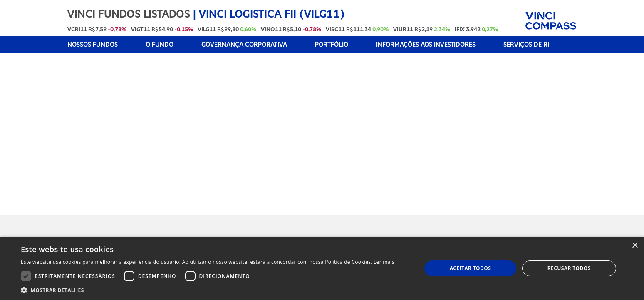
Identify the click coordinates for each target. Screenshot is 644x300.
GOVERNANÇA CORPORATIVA (244, 45)
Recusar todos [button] (569, 268)
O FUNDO (160, 45)
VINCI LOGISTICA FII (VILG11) (272, 14)
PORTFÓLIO (332, 45)
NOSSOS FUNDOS (93, 45)
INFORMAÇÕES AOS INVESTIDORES (426, 45)
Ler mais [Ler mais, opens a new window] (384, 262)
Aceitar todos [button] (471, 268)
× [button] (635, 246)
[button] (208, 290)
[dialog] (322, 268)
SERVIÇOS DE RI (526, 45)
